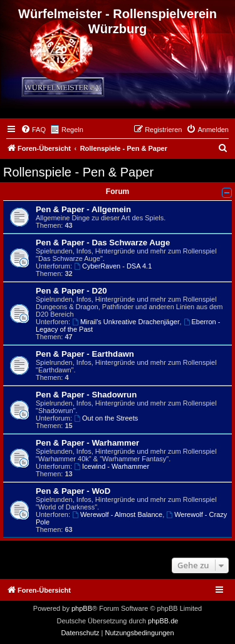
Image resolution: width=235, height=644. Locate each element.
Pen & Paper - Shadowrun (86, 395)
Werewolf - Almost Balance (117, 514)
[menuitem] (33, 130)
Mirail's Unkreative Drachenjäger (126, 322)
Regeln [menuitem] (72, 130)
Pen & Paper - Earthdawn (85, 354)
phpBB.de (163, 621)
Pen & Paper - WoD (73, 491)
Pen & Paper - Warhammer (87, 443)
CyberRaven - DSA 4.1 (113, 266)
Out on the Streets (106, 418)
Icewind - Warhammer (112, 466)
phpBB (82, 608)
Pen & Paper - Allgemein (83, 209)
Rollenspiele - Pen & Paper (78, 172)
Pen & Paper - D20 (71, 291)
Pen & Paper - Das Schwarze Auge (103, 243)
